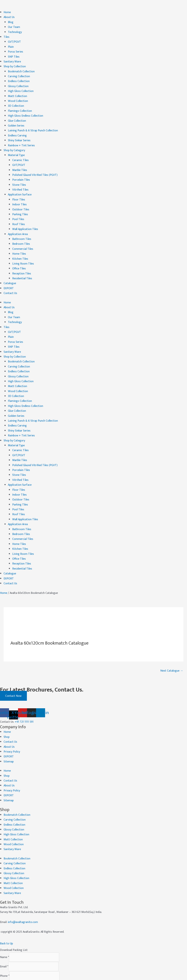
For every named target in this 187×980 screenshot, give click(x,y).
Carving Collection (19, 74)
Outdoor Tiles (21, 202)
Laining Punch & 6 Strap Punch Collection (33, 126)
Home (7, 12)
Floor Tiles (19, 193)
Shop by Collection (15, 64)
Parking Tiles (20, 207)
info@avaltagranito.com (23, 895)
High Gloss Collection (21, 88)
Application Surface (20, 188)
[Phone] (34, 949)
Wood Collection (18, 98)
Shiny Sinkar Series (19, 136)
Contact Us (10, 283)
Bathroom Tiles (22, 231)
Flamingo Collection (20, 107)
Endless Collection (19, 79)
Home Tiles (19, 245)
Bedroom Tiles (21, 235)
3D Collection (16, 102)
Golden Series (16, 121)
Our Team (14, 26)
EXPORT (9, 278)
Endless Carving (17, 131)
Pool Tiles (18, 212)
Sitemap (9, 739)
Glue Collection (17, 117)
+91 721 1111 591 (24, 701)
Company (6, 959)
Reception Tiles (22, 264)
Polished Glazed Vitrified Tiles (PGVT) (35, 169)
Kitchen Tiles (20, 250)
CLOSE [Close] (9, 976)
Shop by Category (14, 145)
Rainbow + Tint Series (21, 140)
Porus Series (16, 50)
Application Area (18, 226)
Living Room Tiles (23, 254)
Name (5, 930)
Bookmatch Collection (21, 69)
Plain (11, 45)
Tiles (6, 36)
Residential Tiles (22, 269)
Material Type (16, 150)
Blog (11, 22)
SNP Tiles (14, 55)
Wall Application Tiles (25, 221)
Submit (10, 967)
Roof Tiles (19, 216)
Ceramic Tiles (20, 155)
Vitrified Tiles (20, 183)
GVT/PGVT (14, 41)
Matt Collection (17, 93)
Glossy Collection (18, 83)
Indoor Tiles (19, 197)
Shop (7, 715)
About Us (9, 17)
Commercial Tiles (23, 240)
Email (4, 940)
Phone (5, 949)
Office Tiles (19, 259)
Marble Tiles (20, 164)
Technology (15, 31)
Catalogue (10, 273)
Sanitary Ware (12, 60)
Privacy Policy (12, 730)
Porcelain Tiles (21, 174)
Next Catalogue (172, 650)
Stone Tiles (19, 178)
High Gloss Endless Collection (26, 112)
